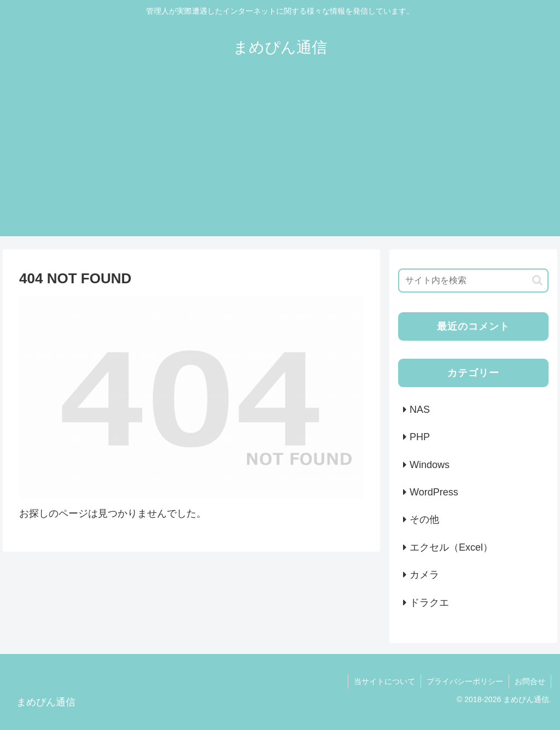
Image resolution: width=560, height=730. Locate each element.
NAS (420, 410)
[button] (537, 280)
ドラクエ (429, 603)
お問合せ (530, 681)
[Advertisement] (280, 160)
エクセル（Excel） (451, 547)
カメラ (424, 575)
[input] (473, 281)
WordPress (434, 492)
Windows (430, 465)
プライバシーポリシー (465, 681)
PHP (420, 437)
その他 (424, 519)
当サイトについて (384, 681)
